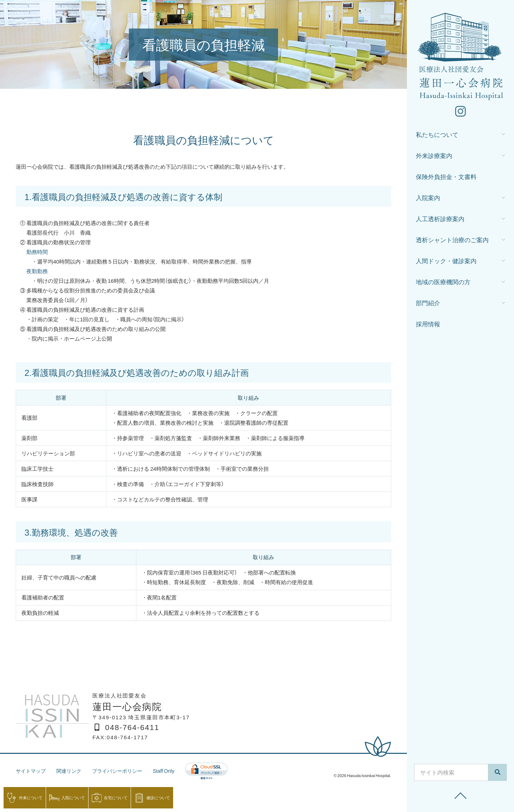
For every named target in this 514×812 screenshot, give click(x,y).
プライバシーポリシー (123, 771)
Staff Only (172, 771)
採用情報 (428, 325)
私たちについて (437, 136)
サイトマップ (32, 771)
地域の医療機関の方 (443, 283)
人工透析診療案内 (440, 220)
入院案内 (428, 199)
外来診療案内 (434, 157)
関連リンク (72, 771)
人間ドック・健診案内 (446, 262)
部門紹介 (428, 304)
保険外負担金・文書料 (446, 178)
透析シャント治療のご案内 (452, 241)
